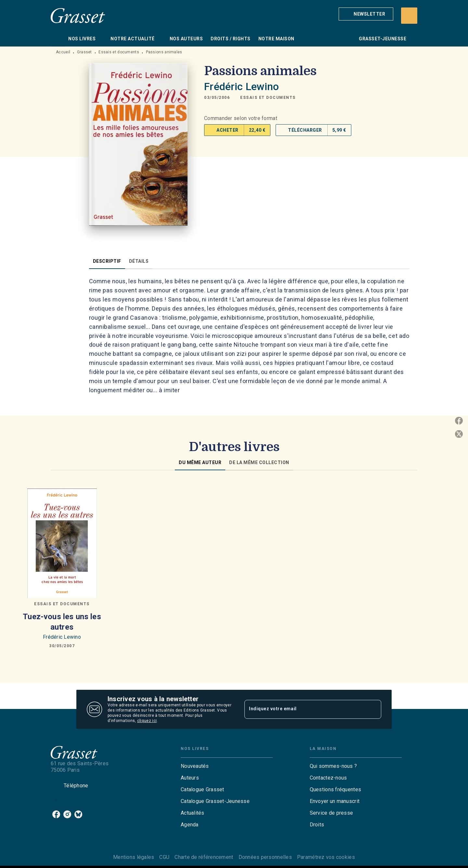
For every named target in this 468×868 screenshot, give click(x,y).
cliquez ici (147, 721)
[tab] (58, 39)
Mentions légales (134, 857)
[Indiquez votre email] (305, 709)
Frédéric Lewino (241, 87)
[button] (366, 14)
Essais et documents (119, 52)
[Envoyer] (373, 709)
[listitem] (56, 814)
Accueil (63, 52)
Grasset (84, 52)
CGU (164, 857)
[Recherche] (409, 16)
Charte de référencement (204, 857)
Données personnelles (265, 857)
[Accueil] (78, 15)
